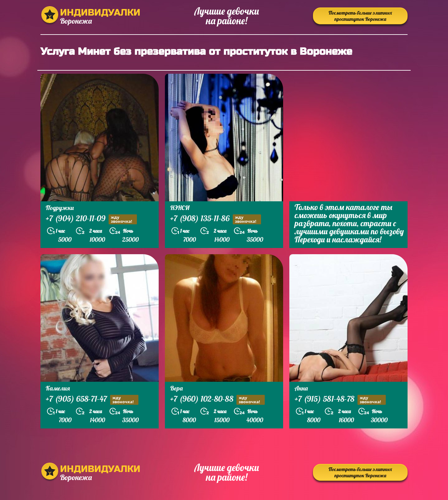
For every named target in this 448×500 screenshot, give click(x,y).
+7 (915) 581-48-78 (340, 400)
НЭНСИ (180, 208)
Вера (176, 388)
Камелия (58, 388)
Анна (301, 388)
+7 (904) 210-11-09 (91, 219)
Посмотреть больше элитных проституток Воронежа (360, 16)
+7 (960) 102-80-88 (217, 400)
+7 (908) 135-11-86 (216, 219)
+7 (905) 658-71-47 (92, 400)
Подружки (60, 208)
